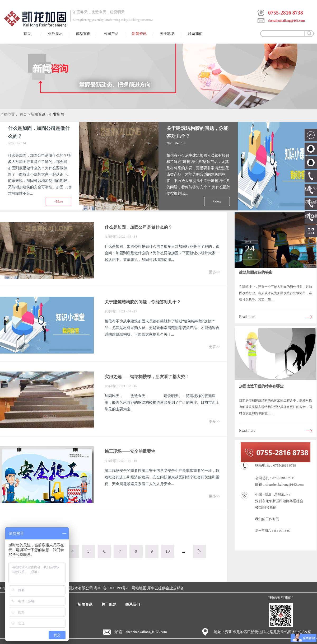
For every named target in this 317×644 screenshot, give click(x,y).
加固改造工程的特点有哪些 (261, 386)
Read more (247, 317)
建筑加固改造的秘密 (256, 272)
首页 (27, 34)
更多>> (215, 272)
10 (168, 551)
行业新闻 (57, 114)
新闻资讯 (38, 114)
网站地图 (138, 588)
